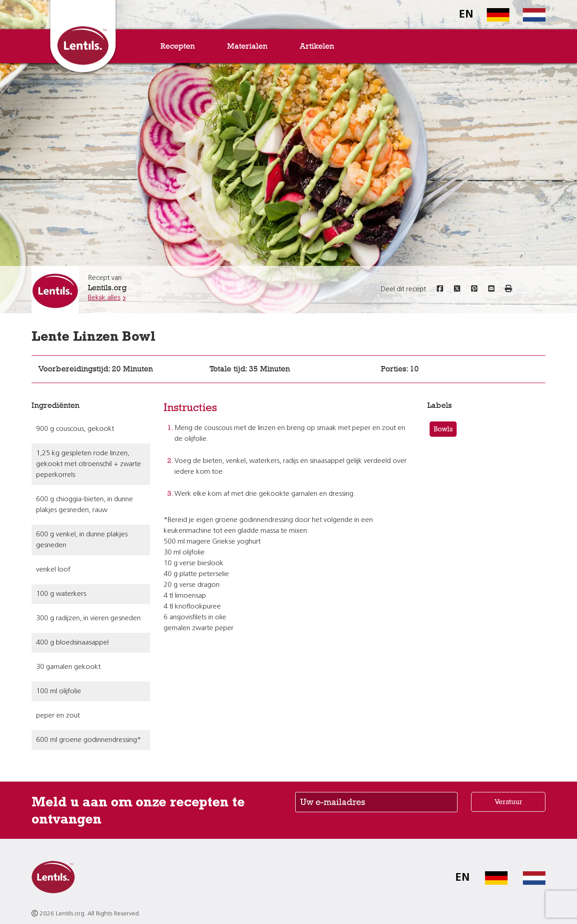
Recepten (178, 46)
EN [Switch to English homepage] (466, 15)
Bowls (443, 429)
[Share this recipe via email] (491, 289)
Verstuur (508, 802)
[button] (508, 289)
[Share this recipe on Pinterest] (474, 289)
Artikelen (317, 46)
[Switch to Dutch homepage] (527, 15)
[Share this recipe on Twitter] (457, 289)
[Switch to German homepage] (491, 15)
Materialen (247, 46)
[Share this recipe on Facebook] (440, 289)
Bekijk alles (104, 298)
